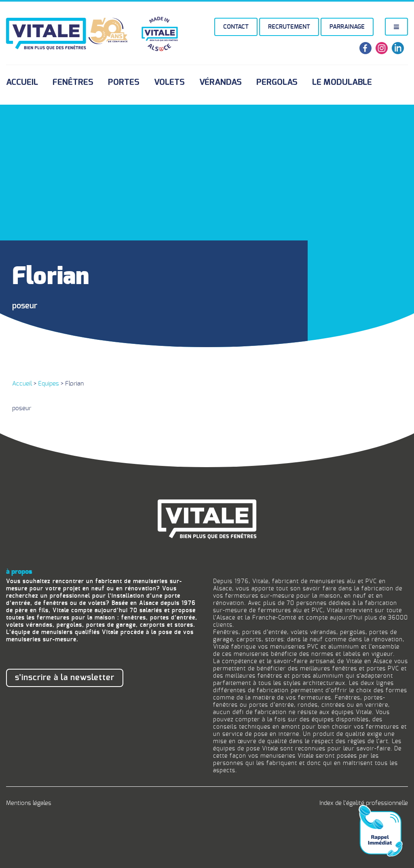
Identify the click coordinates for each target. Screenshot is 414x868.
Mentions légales (29, 803)
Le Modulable (342, 82)
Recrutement (289, 27)
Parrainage (347, 27)
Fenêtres (73, 82)
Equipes (49, 384)
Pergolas (277, 82)
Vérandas (221, 82)
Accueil (22, 82)
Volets (169, 82)
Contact (236, 27)
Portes (124, 82)
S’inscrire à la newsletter (65, 678)
